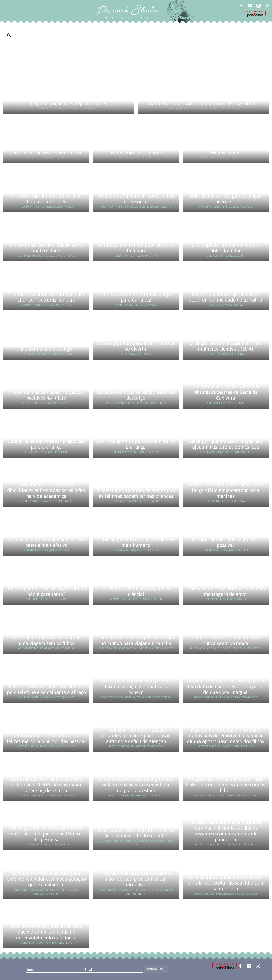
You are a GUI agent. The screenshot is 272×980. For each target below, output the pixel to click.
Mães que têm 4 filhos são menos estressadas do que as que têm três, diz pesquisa (47, 834)
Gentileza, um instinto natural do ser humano (136, 248)
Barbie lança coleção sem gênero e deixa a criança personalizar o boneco (136, 686)
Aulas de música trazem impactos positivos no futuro (47, 395)
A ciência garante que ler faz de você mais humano (136, 542)
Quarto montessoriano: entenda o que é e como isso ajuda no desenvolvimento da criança (46, 932)
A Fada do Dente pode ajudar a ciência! (136, 591)
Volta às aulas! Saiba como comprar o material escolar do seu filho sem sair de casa (225, 883)
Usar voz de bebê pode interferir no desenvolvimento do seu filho (136, 833)
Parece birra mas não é (136, 153)
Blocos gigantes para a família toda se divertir (136, 346)
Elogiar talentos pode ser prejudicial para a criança (47, 444)
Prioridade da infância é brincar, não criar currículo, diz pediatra (46, 297)
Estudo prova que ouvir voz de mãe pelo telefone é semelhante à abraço (47, 689)
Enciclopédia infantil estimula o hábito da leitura (225, 248)
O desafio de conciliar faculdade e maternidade (47, 248)
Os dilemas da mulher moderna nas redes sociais (136, 199)
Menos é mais (226, 153)
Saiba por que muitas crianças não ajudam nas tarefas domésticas (226, 444)
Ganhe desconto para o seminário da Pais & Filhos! (203, 103)
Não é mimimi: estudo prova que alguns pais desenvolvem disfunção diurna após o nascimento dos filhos (226, 736)
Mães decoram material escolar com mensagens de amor (226, 591)
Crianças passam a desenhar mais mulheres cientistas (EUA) (226, 346)
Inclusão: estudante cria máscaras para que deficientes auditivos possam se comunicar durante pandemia (226, 831)
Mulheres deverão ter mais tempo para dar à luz (136, 297)
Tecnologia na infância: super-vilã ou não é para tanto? (46, 591)
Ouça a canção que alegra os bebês (69, 103)
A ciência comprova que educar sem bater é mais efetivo (47, 542)
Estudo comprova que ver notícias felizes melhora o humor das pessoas (46, 738)
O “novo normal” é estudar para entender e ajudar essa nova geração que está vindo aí (46, 879)
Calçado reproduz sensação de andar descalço (136, 395)
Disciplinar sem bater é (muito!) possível (225, 542)
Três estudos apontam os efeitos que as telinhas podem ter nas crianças (136, 493)
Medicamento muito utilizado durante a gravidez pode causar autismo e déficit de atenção (136, 736)
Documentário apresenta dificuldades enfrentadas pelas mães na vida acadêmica (47, 490)
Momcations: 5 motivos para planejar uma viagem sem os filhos (46, 640)
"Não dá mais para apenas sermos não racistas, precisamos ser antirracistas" (136, 879)
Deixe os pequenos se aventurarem (47, 153)
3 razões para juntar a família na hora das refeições (47, 199)
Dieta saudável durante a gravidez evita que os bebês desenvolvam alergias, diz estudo (47, 785)
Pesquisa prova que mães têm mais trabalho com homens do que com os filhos (225, 785)
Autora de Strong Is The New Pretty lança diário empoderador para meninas (226, 490)
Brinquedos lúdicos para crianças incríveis (225, 199)
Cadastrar (156, 969)
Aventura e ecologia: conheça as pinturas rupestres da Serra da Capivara (226, 392)
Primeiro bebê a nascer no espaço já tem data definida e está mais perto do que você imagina (226, 686)
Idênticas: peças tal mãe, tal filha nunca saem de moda (226, 640)
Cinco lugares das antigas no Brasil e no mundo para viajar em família (136, 640)
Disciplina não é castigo (46, 349)
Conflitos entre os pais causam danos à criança (136, 444)
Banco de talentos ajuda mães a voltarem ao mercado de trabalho (226, 297)
